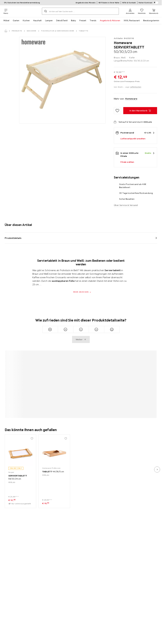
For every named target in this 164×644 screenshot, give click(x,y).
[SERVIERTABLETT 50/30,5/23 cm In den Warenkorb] (140, 111)
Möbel (6, 20)
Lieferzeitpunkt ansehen (133, 139)
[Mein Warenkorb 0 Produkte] (154, 11)
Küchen (26, 20)
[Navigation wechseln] (6, 11)
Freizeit (83, 20)
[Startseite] (6, 31)
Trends (93, 20)
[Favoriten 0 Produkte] (142, 11)
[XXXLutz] (25, 11)
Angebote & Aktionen (110, 20)
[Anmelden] (130, 11)
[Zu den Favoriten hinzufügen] (117, 111)
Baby (73, 20)
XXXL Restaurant (132, 20)
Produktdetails (13, 238)
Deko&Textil (62, 20)
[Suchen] (46, 11)
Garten (16, 20)
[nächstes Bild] (157, 469)
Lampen (49, 20)
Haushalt (37, 20)
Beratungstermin (151, 20)
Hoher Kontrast (148, 3)
